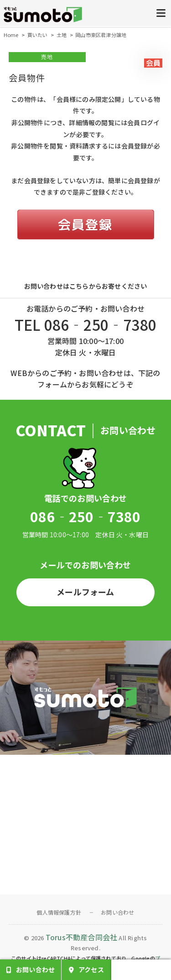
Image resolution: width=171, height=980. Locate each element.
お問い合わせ (117, 912)
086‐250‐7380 (85, 516)
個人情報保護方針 (59, 912)
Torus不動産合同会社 (81, 937)
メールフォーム (85, 592)
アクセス (91, 969)
